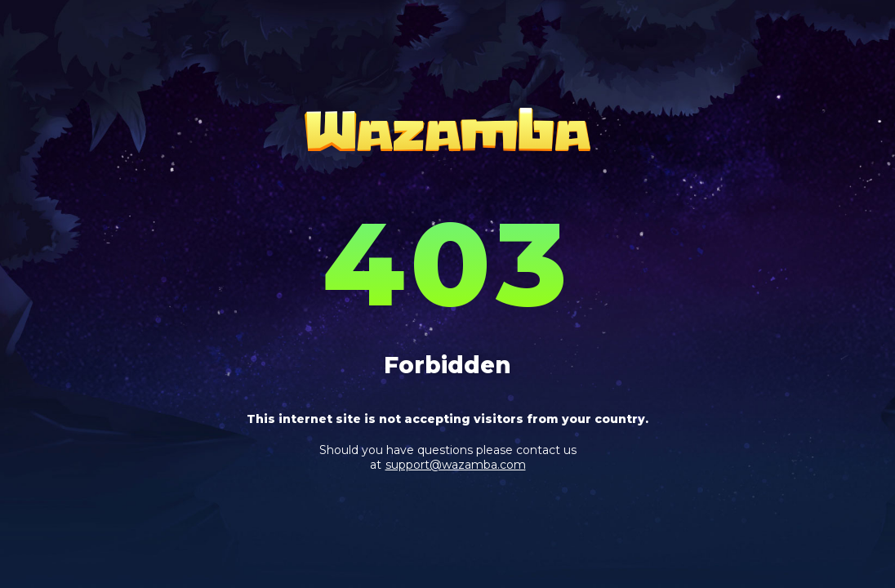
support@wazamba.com (456, 465)
